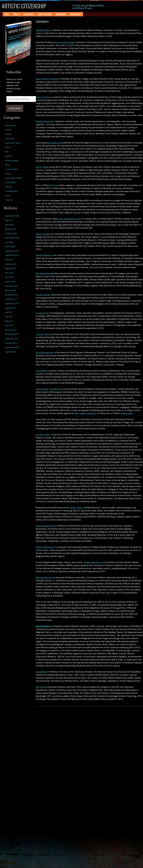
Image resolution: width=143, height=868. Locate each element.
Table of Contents (45, 14)
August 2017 (10, 308)
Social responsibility (13, 178)
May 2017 (9, 321)
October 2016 (11, 343)
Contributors (29, 14)
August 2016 (10, 352)
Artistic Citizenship (28, 6)
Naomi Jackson (43, 234)
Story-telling (10, 182)
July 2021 (9, 220)
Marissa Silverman (44, 577)
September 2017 (12, 304)
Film (7, 152)
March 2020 (10, 246)
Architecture (10, 125)
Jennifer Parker (43, 435)
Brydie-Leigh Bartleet (65, 42)
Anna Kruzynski (43, 295)
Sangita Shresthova (93, 562)
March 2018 (10, 282)
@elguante (128, 413)
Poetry (8, 174)
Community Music (13, 143)
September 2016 (12, 347)
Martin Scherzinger (45, 547)
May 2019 (9, 260)
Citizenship (10, 139)
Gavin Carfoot (42, 97)
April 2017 (9, 325)
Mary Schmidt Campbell (47, 79)
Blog (7, 14)
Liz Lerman (41, 313)
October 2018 (11, 264)
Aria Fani (54, 185)
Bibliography (61, 14)
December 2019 (12, 251)
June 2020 (9, 242)
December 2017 (12, 295)
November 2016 (12, 339)
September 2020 (12, 238)
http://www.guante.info (85, 413)
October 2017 (11, 299)
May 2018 (9, 273)
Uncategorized (11, 191)
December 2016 (12, 334)
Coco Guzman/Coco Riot (70, 219)
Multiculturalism (12, 160)
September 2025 (12, 216)
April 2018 (9, 277)
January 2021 (11, 229)
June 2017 (9, 317)
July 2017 (9, 312)
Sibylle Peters (76, 508)
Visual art (9, 200)
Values (8, 196)
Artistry (8, 130)
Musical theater (12, 169)
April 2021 (9, 225)
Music (8, 165)
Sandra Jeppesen (44, 255)
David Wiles (41, 672)
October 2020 (11, 233)
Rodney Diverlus (43, 121)
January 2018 (11, 290)
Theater (8, 187)
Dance (8, 147)
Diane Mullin (42, 371)
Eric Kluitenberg (43, 273)
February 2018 (11, 286)
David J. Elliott (42, 167)
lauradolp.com (54, 143)
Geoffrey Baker (43, 30)
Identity (8, 156)
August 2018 (10, 268)
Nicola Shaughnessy (45, 526)
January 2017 (11, 330)
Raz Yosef (40, 687)
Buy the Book (76, 14)
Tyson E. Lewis (43, 334)
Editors (16, 14)
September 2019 (12, 255)
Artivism (9, 134)
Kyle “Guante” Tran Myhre (48, 389)
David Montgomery (45, 352)
